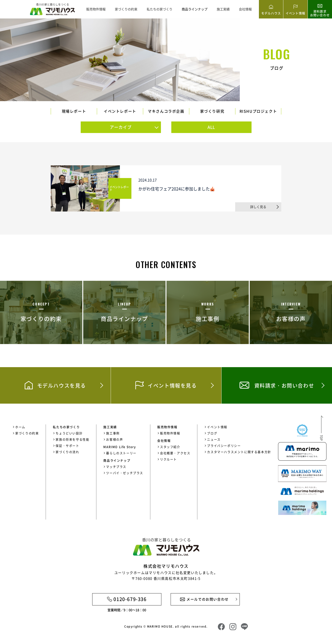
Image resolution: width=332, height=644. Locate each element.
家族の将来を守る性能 (72, 439)
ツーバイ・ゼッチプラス (125, 473)
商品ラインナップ (195, 9)
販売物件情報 (96, 9)
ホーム (20, 427)
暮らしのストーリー (121, 453)
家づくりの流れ (67, 452)
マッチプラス (116, 467)
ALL (211, 127)
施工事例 (113, 433)
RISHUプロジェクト (258, 111)
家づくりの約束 (126, 9)
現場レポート (74, 111)
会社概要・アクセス (175, 453)
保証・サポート (67, 446)
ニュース (214, 439)
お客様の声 (114, 439)
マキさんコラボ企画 (166, 111)
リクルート (168, 459)
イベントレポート (120, 111)
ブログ (212, 433)
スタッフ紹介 (170, 447)
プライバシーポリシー (224, 446)
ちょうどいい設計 (69, 433)
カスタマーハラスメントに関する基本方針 (239, 452)
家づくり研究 (212, 111)
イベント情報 (217, 427)
